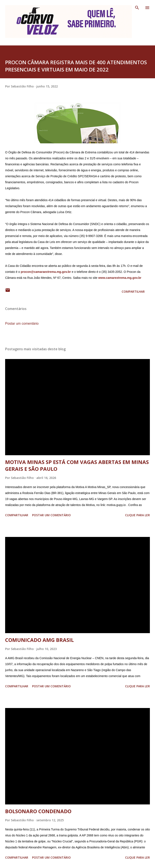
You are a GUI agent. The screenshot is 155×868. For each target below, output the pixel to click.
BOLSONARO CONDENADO (38, 811)
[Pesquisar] (137, 8)
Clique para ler (137, 515)
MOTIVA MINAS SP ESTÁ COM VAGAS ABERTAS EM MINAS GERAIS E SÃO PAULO (77, 465)
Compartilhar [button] (133, 292)
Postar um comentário (22, 324)
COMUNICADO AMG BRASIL (39, 640)
